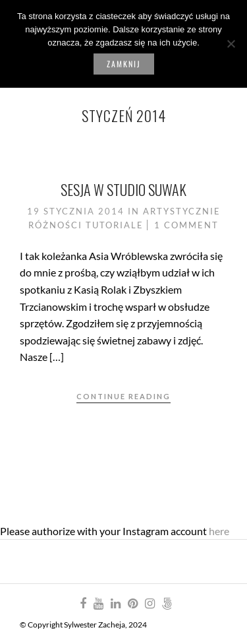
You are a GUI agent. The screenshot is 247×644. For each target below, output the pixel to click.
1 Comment (186, 225)
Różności (55, 225)
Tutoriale (115, 225)
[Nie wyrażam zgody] (231, 44)
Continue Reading (123, 396)
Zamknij (124, 64)
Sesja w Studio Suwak (123, 189)
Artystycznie (182, 211)
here (219, 531)
